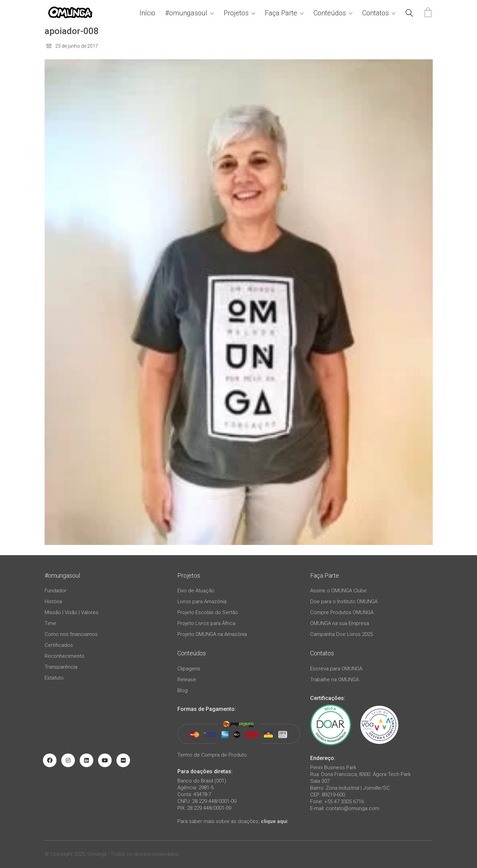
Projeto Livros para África (206, 623)
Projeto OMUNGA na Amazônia (212, 634)
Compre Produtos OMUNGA (342, 612)
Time (50, 623)
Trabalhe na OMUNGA (335, 680)
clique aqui (274, 821)
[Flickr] (123, 760)
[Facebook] (50, 760)
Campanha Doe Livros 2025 (341, 634)
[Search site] (409, 14)
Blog (182, 690)
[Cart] (428, 13)
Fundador (55, 591)
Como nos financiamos (71, 634)
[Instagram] (68, 760)
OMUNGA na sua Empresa (340, 623)
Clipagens (189, 669)
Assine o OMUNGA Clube (338, 591)
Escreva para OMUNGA (336, 669)
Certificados (59, 645)
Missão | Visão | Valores (71, 612)
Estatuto (54, 678)
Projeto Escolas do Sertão (208, 612)
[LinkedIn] (86, 760)
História (53, 601)
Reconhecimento (65, 656)
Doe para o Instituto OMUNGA (344, 601)
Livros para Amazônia (202, 601)
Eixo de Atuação (196, 591)
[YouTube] (105, 760)
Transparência (61, 667)
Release (187, 680)
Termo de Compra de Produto (212, 755)
